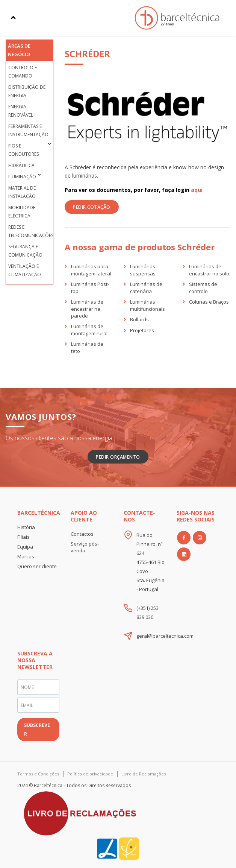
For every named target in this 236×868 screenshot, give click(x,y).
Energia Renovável (21, 111)
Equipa (25, 547)
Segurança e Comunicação (25, 251)
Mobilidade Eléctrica (22, 212)
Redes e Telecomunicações (29, 231)
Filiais (23, 537)
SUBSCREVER (37, 730)
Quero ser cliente (37, 566)
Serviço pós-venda (85, 547)
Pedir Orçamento (118, 457)
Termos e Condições (38, 774)
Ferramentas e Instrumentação (28, 130)
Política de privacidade (90, 774)
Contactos (82, 534)
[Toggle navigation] (13, 18)
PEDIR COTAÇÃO (92, 207)
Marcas (26, 556)
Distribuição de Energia (27, 91)
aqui (197, 190)
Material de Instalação (22, 192)
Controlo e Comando (23, 72)
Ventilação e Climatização (25, 270)
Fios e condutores (23, 150)
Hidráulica (21, 165)
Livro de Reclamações (144, 774)
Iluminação (22, 177)
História (26, 527)
